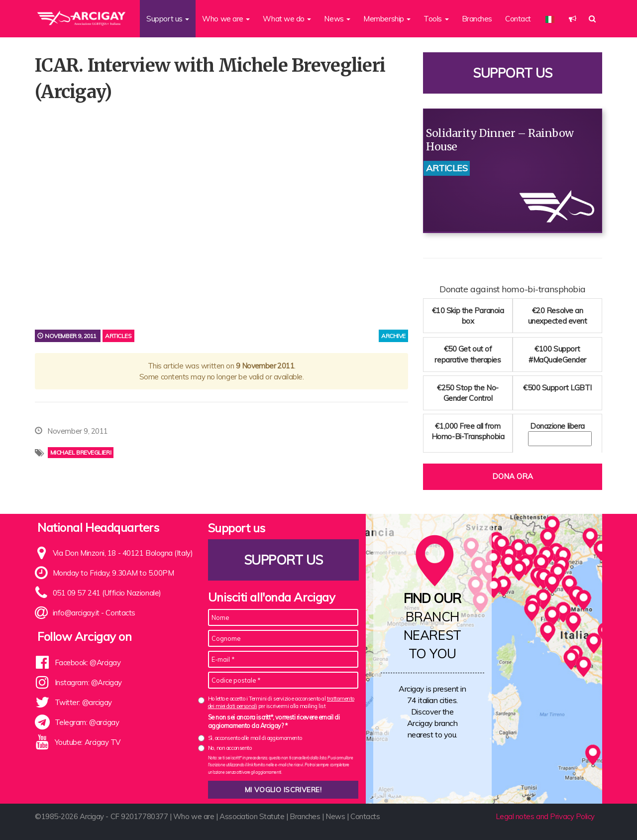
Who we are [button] (226, 19)
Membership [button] (387, 19)
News (335, 816)
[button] (573, 19)
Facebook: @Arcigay (88, 662)
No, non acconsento (230, 748)
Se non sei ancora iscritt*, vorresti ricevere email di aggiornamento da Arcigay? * (274, 721)
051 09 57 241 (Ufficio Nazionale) (107, 593)
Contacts (120, 613)
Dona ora (513, 476)
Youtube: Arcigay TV (88, 742)
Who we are (194, 816)
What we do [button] (287, 19)
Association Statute (252, 816)
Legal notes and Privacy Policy (545, 816)
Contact (518, 19)
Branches (477, 19)
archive (393, 336)
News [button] (337, 19)
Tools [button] (436, 19)
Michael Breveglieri (81, 452)
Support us (513, 73)
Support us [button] (168, 19)
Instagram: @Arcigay (88, 682)
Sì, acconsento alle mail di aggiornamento (255, 738)
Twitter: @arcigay (83, 702)
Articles (118, 336)
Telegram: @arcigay (87, 722)
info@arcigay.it (76, 613)
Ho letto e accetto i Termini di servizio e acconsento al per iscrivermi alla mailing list (281, 702)
